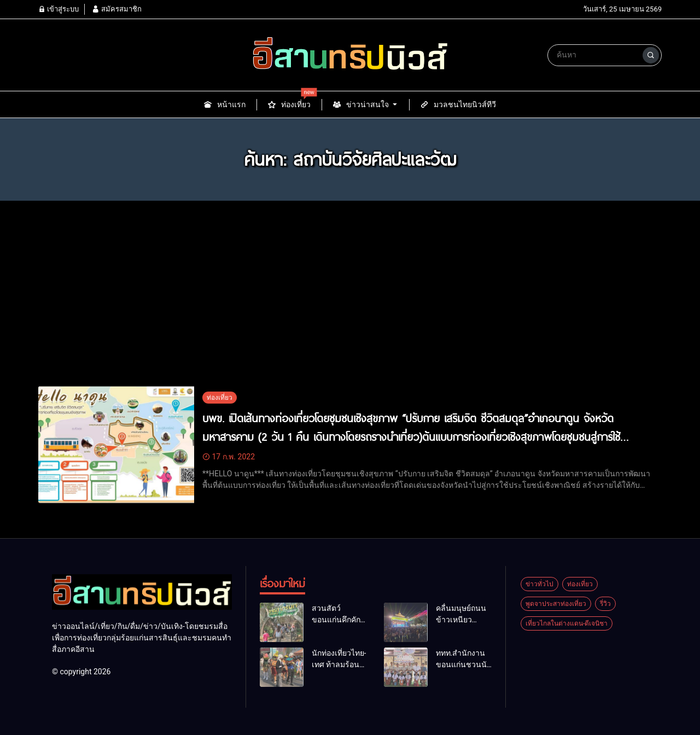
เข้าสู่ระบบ (59, 9)
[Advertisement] (350, 304)
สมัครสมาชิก (116, 9)
